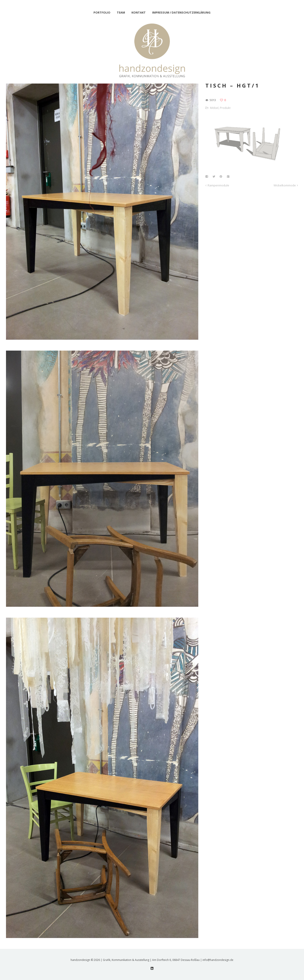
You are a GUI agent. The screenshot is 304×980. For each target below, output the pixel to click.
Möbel (214, 108)
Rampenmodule (218, 185)
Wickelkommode (285, 185)
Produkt (225, 108)
